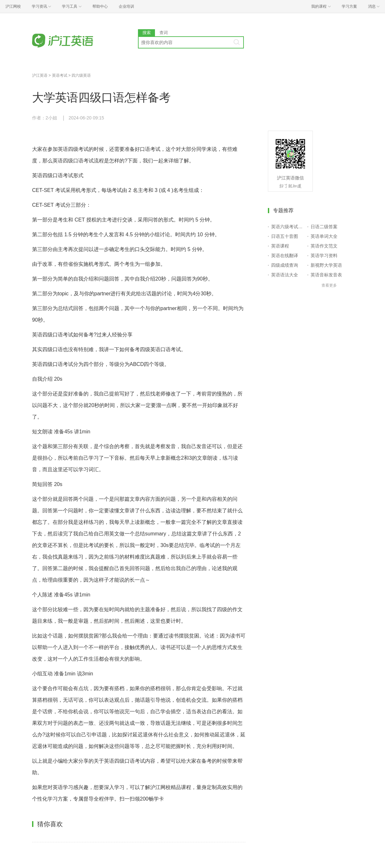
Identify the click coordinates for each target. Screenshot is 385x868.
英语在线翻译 (285, 256)
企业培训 (126, 6)
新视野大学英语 (326, 265)
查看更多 (329, 285)
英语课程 (280, 246)
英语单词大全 (324, 236)
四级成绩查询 (285, 265)
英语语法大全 (285, 275)
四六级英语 (81, 75)
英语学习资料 (324, 256)
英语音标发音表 (326, 275)
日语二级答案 (324, 227)
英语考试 (60, 75)
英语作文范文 (324, 246)
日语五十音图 (285, 236)
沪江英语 (40, 75)
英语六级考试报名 (288, 227)
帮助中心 (100, 6)
